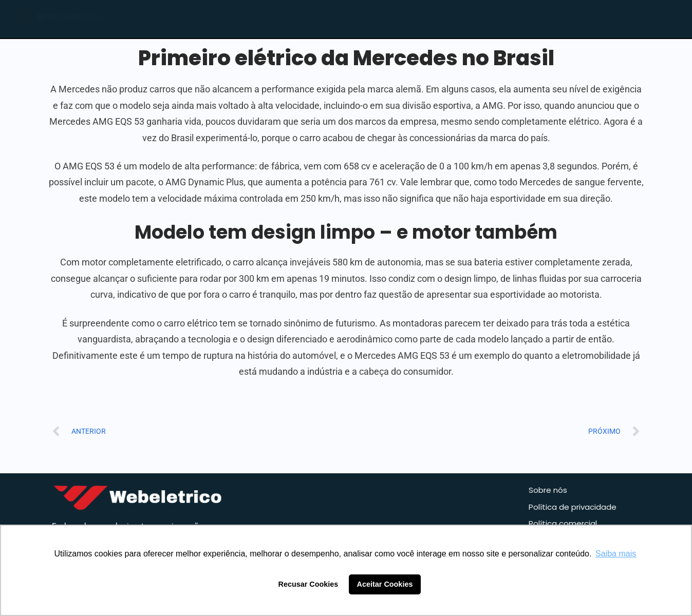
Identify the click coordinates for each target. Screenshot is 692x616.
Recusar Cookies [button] (308, 584)
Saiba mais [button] (616, 554)
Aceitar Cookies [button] (385, 584)
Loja (430, 18)
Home (366, 18)
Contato (560, 18)
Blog (491, 18)
